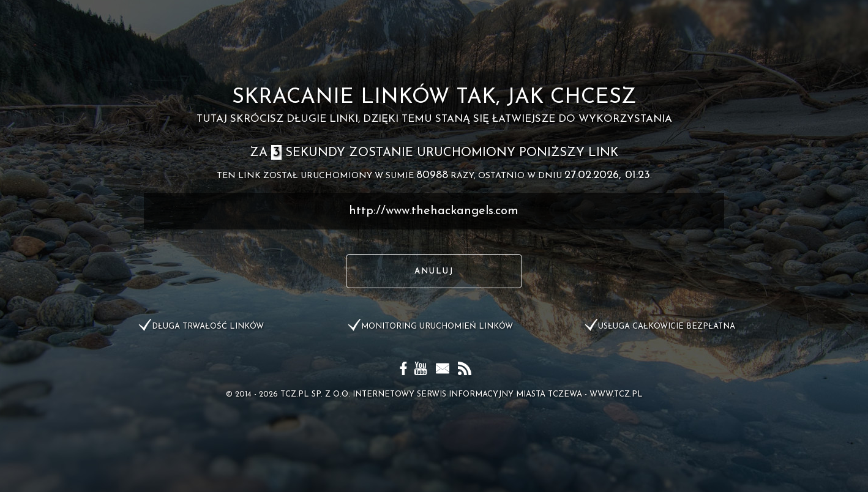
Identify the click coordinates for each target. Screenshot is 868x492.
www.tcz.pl (616, 394)
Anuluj (434, 271)
